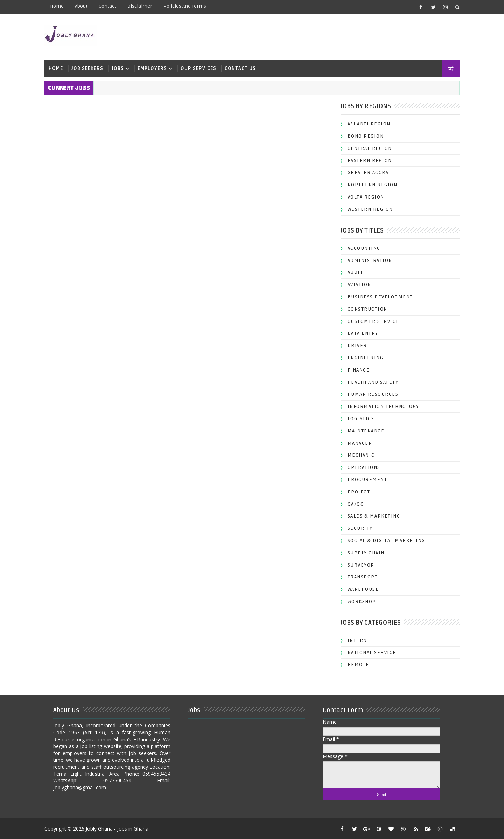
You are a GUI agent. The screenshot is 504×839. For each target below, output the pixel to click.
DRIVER (355, 345)
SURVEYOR (358, 564)
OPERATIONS (361, 467)
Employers (155, 68)
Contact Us (243, 68)
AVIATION (357, 284)
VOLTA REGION (363, 197)
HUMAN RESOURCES (370, 394)
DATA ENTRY (360, 333)
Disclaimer (143, 6)
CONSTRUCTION (365, 309)
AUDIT (353, 272)
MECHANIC (358, 455)
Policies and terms (188, 6)
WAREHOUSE (360, 589)
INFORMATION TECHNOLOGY (381, 406)
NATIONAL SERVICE (369, 652)
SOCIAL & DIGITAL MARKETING (384, 540)
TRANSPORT (360, 577)
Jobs (121, 68)
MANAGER (357, 443)
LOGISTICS (358, 418)
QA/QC (353, 503)
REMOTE (356, 664)
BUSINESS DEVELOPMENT (377, 296)
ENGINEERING (363, 357)
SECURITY (357, 528)
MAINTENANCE (363, 431)
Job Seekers (90, 68)
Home (60, 6)
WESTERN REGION (367, 209)
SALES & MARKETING (371, 516)
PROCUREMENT (365, 479)
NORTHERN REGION (370, 184)
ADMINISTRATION (367, 260)
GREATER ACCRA (365, 172)
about (84, 6)
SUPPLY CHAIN (363, 552)
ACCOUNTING (361, 248)
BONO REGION (363, 136)
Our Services (201, 68)
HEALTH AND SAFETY (370, 382)
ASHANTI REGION (366, 123)
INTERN (355, 640)
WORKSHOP (359, 601)
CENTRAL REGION (367, 148)
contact (110, 6)
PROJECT (356, 491)
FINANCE (356, 370)
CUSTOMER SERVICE (371, 321)
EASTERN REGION (367, 160)
